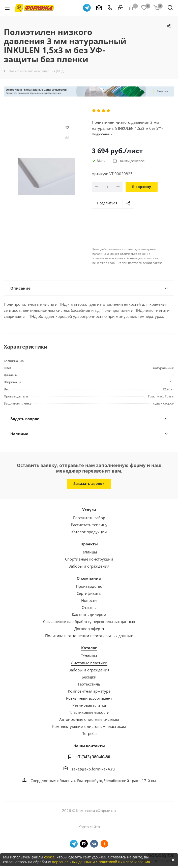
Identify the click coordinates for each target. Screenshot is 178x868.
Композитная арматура (89, 691)
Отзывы (89, 607)
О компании (89, 578)
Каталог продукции (89, 532)
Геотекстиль (89, 684)
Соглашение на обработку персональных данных (89, 622)
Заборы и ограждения (89, 566)
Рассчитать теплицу (89, 525)
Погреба (89, 733)
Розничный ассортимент (89, 698)
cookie (49, 857)
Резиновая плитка (89, 705)
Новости (89, 600)
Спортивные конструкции (89, 559)
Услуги (89, 510)
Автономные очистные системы (89, 719)
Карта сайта (89, 827)
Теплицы (89, 552)
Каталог (89, 648)
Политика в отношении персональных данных (89, 636)
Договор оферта (89, 629)
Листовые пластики (89, 663)
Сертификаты (89, 593)
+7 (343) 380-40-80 (93, 757)
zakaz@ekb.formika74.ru (93, 769)
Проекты (89, 544)
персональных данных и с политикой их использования (101, 862)
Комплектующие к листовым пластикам (89, 726)
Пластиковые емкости (89, 712)
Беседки (89, 677)
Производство (89, 586)
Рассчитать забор (89, 518)
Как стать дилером (89, 614)
